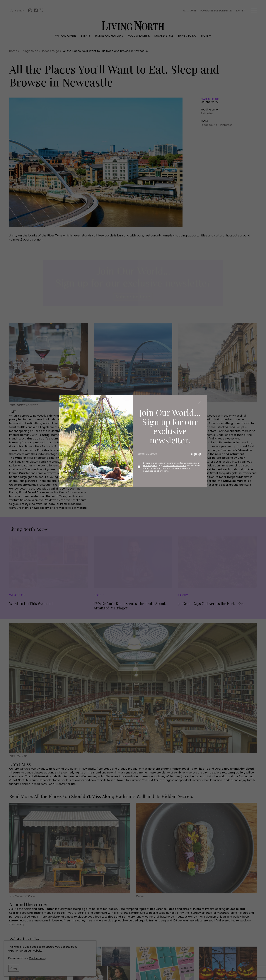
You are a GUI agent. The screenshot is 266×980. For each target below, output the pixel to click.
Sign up (196, 454)
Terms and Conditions (174, 466)
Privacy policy (150, 466)
